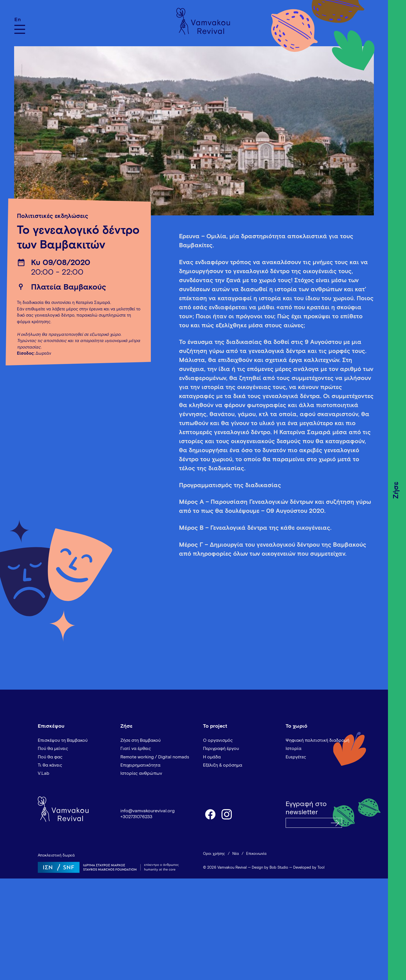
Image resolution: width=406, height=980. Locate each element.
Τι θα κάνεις (50, 765)
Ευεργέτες (296, 757)
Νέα (236, 854)
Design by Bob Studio (270, 868)
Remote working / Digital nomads (155, 757)
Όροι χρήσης (214, 854)
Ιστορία (294, 749)
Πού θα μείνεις (53, 749)
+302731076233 (136, 817)
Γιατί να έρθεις (136, 749)
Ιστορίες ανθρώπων (141, 773)
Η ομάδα (212, 757)
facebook (210, 814)
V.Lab (44, 773)
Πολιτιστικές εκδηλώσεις (53, 216)
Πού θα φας (50, 757)
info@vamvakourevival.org (147, 811)
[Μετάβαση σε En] (20, 20)
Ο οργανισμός (218, 740)
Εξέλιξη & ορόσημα (223, 765)
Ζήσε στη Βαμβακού (141, 740)
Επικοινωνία (256, 854)
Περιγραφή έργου (221, 749)
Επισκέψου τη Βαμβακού (63, 740)
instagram (227, 814)
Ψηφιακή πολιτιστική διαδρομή (317, 740)
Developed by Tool (309, 868)
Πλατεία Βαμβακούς (69, 287)
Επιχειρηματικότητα (140, 765)
